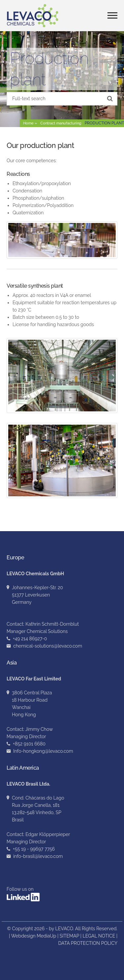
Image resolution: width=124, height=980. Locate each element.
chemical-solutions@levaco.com (48, 646)
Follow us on (23, 894)
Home (28, 123)
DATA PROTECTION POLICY (88, 943)
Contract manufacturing (61, 123)
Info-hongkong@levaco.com (43, 751)
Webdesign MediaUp (34, 936)
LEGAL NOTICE (99, 936)
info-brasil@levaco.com (38, 856)
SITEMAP (69, 936)
